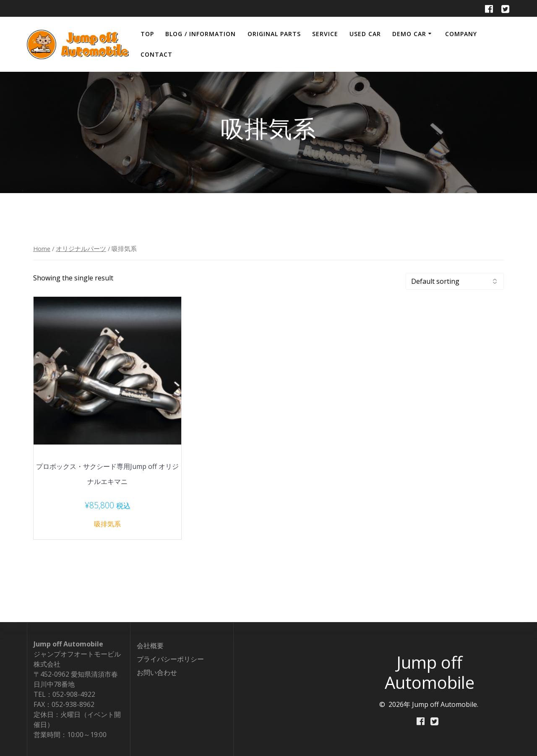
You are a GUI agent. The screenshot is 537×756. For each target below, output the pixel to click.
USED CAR (365, 34)
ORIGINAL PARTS (274, 34)
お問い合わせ (157, 672)
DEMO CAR (409, 34)
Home (42, 249)
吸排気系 (107, 524)
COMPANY (461, 34)
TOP (147, 34)
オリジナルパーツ (81, 249)
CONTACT (156, 54)
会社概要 (150, 646)
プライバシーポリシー (170, 659)
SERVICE (325, 34)
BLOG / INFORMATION (201, 34)
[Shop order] (455, 281)
